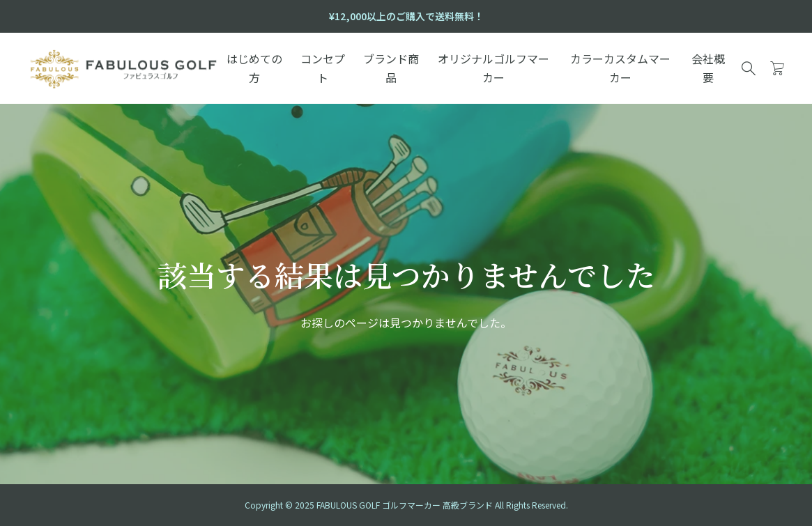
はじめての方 (254, 68)
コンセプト (323, 68)
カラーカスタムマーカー (620, 68)
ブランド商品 (391, 68)
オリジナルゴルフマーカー (493, 68)
